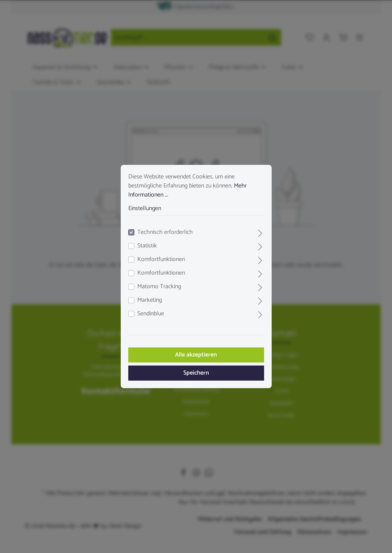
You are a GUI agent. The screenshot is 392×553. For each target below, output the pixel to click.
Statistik (147, 246)
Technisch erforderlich (165, 232)
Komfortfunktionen (161, 260)
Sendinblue (151, 314)
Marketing (150, 300)
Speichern (196, 373)
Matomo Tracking (159, 287)
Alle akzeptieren (196, 355)
